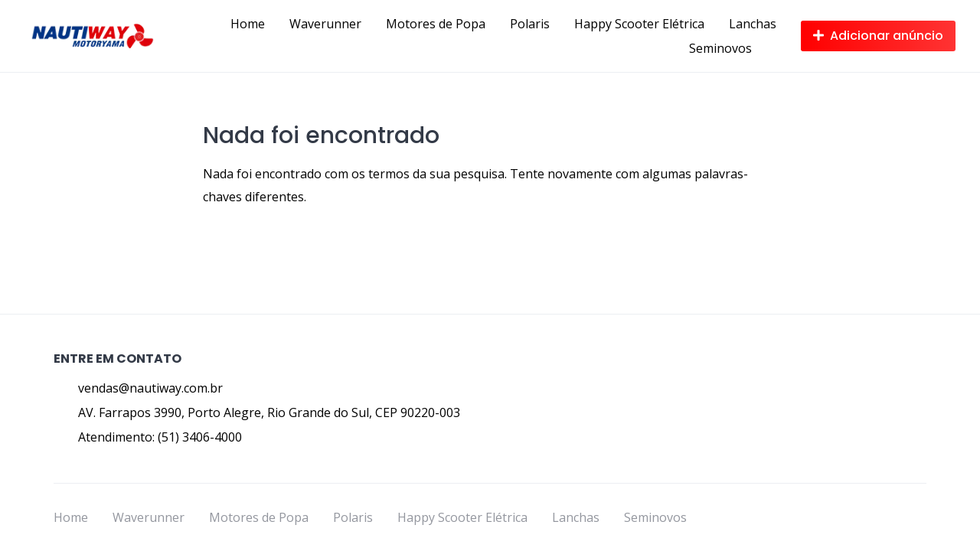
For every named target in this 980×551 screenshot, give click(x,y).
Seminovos (720, 48)
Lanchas (753, 24)
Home (248, 24)
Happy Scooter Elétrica (639, 24)
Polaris (530, 24)
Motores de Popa (436, 24)
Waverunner (325, 24)
